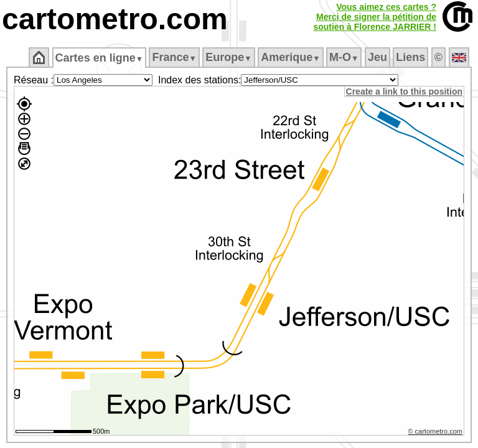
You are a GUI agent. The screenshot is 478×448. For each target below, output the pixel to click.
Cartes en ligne (100, 58)
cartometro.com (115, 19)
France (175, 57)
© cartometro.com (436, 433)
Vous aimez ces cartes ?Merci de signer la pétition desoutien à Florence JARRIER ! (375, 17)
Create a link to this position (405, 91)
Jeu (378, 57)
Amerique (292, 57)
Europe (230, 57)
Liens (412, 57)
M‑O (345, 57)
